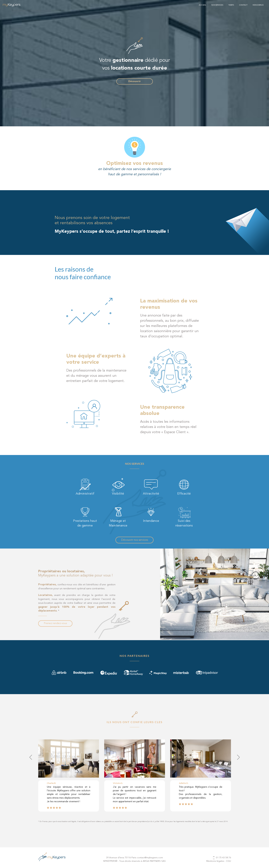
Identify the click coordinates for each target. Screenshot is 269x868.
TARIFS (231, 5)
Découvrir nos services (134, 540)
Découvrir (135, 81)
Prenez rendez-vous (55, 623)
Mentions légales (215, 861)
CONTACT (243, 5)
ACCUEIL (202, 5)
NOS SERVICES (217, 5)
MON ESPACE (258, 5)
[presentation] (31, 757)
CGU (229, 861)
